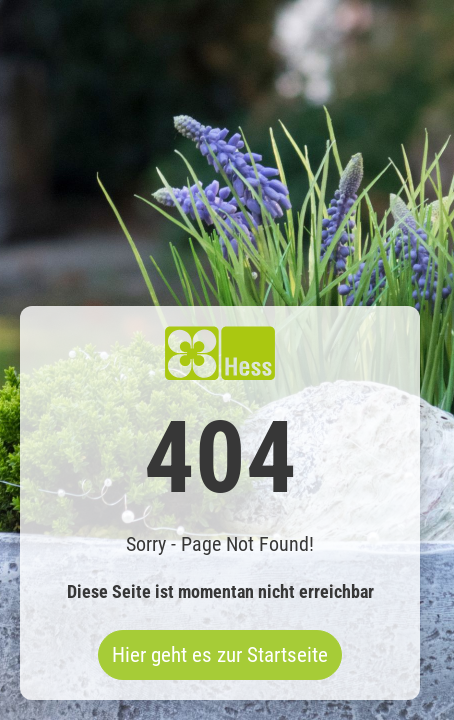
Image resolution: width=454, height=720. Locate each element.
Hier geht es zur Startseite (220, 655)
